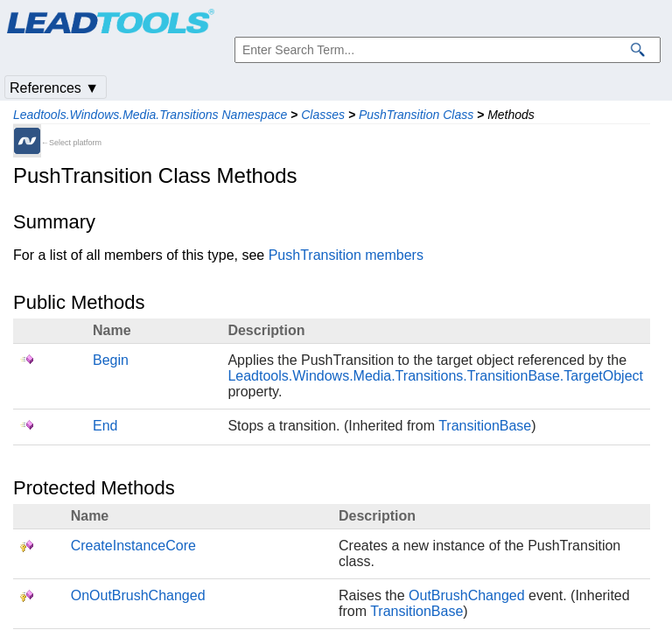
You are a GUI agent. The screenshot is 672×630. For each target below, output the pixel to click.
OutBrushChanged (467, 595)
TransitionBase (485, 426)
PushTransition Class (416, 115)
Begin (111, 360)
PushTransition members (346, 255)
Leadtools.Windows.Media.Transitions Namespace (150, 115)
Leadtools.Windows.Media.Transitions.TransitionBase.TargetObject (435, 376)
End (105, 426)
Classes (323, 115)
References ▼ (54, 88)
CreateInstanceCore (133, 546)
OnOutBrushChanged (138, 595)
